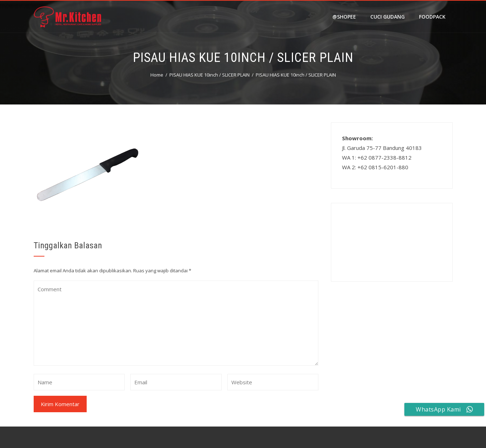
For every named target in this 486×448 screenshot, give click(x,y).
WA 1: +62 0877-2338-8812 (377, 157)
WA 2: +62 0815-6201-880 (375, 167)
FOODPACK (432, 17)
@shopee (344, 17)
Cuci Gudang (388, 17)
